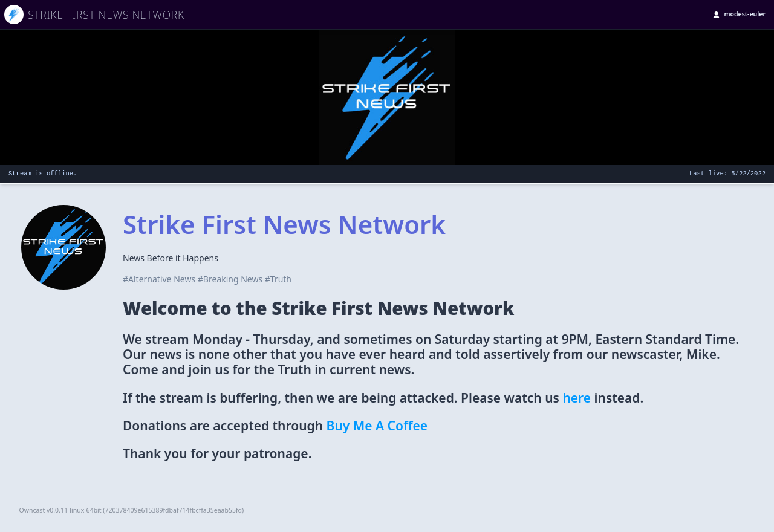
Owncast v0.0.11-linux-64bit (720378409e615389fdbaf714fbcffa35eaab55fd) (132, 510)
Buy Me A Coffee (377, 426)
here (577, 398)
